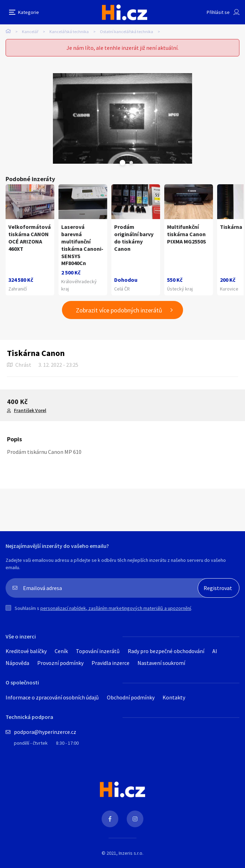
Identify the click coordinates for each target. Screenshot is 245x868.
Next (131, 163)
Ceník (61, 651)
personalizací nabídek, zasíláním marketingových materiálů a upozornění (116, 608)
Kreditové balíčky (26, 651)
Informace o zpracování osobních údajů (52, 697)
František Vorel (30, 410)
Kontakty (174, 697)
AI (215, 651)
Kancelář (30, 32)
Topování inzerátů (98, 651)
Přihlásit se (218, 12)
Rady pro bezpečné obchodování (166, 651)
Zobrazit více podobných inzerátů (119, 310)
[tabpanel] (122, 118)
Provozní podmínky (60, 663)
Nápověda (17, 663)
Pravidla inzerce (110, 663)
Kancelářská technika (69, 32)
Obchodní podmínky (131, 697)
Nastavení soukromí (161, 663)
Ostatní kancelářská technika (127, 32)
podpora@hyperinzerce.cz (45, 732)
